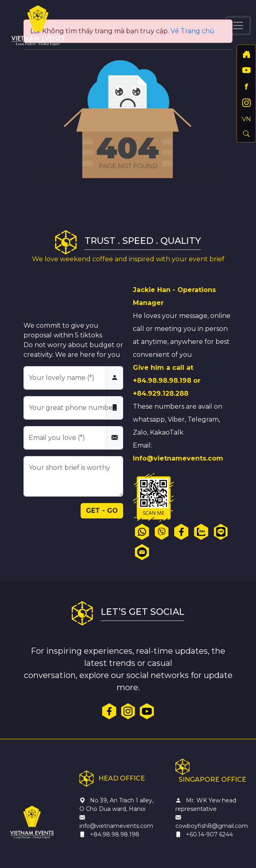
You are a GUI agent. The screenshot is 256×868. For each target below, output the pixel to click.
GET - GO (102, 511)
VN (246, 119)
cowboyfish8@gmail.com (212, 826)
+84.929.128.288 (161, 393)
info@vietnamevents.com (116, 826)
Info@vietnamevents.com (178, 458)
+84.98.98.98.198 (162, 381)
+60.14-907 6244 (209, 834)
